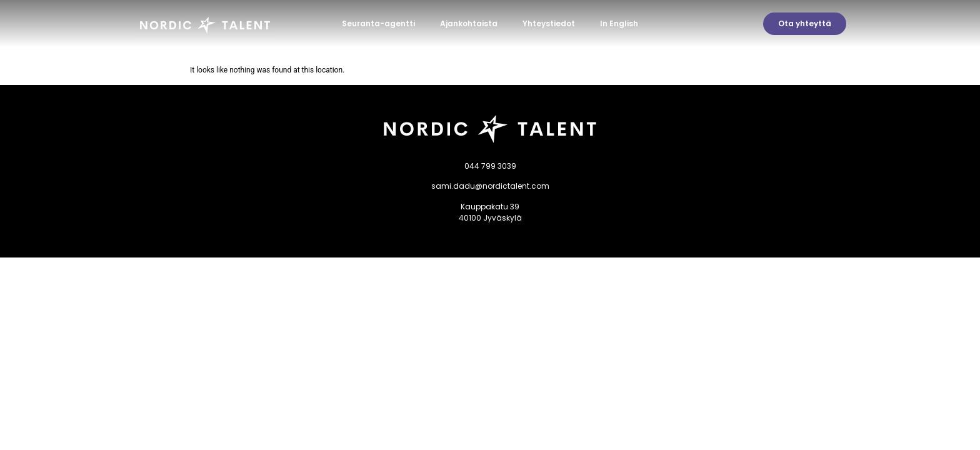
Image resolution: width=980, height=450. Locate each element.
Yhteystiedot (549, 23)
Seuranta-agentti (378, 23)
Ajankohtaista (469, 23)
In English (619, 23)
